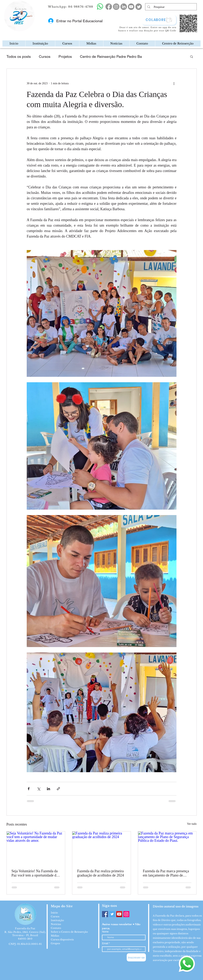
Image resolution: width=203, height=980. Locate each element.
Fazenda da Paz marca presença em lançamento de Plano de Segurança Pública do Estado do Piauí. (166, 873)
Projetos (65, 56)
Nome (105, 932)
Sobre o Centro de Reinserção (69, 932)
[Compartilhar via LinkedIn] (48, 789)
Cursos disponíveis (62, 939)
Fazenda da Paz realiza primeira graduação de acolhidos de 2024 (100, 873)
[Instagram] (126, 914)
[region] (36, 29)
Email (105, 943)
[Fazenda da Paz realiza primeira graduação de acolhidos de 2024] (101, 848)
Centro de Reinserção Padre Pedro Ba (111, 56)
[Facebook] (105, 914)
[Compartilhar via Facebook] (29, 789)
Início (54, 913)
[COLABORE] (159, 20)
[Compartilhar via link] (58, 789)
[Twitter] (112, 914)
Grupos (55, 943)
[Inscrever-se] (136, 957)
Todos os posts (19, 56)
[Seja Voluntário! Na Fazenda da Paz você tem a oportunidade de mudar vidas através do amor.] (36, 848)
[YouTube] (119, 914)
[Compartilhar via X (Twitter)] (39, 789)
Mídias (55, 936)
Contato (56, 928)
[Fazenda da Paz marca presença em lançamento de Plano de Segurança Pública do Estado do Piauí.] (167, 848)
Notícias (56, 924)
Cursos (45, 56)
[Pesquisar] (171, 7)
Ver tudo (192, 824)
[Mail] (34, 29)
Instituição (57, 920)
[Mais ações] (174, 83)
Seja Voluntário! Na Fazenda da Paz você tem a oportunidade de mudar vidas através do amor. (35, 873)
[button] (40, 43)
